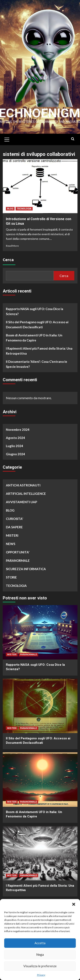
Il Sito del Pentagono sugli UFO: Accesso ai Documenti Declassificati (37, 323)
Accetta (40, 943)
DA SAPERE (14, 525)
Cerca (8, 258)
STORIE (11, 575)
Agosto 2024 (15, 436)
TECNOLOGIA (24, 207)
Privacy (41, 975)
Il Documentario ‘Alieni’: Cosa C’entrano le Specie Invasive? (37, 362)
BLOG (10, 207)
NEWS (11, 542)
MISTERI (12, 534)
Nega (40, 954)
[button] (74, 904)
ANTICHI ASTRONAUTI (23, 483)
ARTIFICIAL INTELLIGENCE (26, 492)
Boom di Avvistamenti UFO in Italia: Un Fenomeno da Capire (34, 336)
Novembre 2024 (18, 428)
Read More (12, 244)
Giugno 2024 (15, 452)
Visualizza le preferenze (40, 966)
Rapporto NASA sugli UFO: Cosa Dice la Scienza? (35, 309)
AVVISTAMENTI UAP (21, 500)
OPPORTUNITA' (18, 550)
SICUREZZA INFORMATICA (26, 567)
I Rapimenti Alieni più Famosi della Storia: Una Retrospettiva (39, 349)
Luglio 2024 (15, 444)
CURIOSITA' (15, 517)
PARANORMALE (18, 559)
